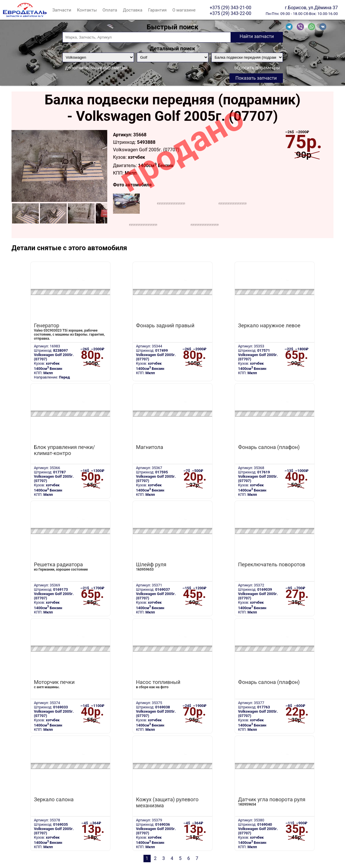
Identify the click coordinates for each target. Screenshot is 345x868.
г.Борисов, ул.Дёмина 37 (311, 7)
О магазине (184, 10)
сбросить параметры (257, 68)
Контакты (87, 10)
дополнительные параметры (96, 68)
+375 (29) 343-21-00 (230, 7)
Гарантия (157, 10)
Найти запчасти (257, 36)
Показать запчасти (256, 78)
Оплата (110, 10)
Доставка (133, 10)
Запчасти (62, 10)
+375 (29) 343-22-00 (230, 13)
